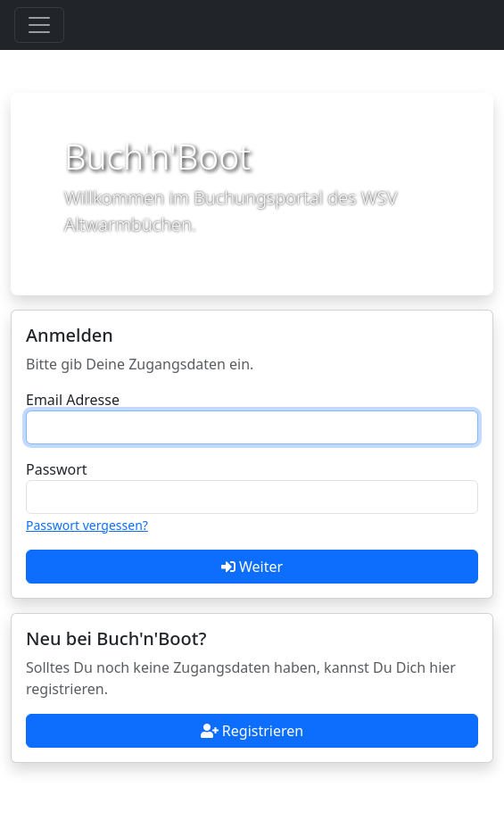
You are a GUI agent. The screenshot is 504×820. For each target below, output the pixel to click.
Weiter (252, 567)
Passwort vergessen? (87, 525)
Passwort (57, 469)
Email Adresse (73, 400)
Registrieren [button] (252, 731)
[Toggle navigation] (39, 25)
